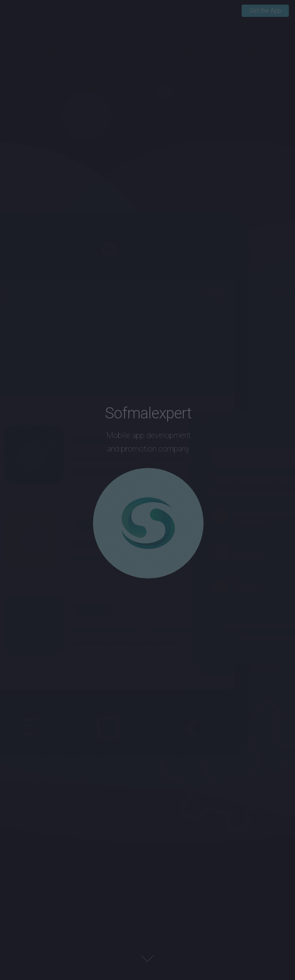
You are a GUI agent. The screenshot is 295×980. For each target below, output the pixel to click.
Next (147, 959)
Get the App (265, 11)
